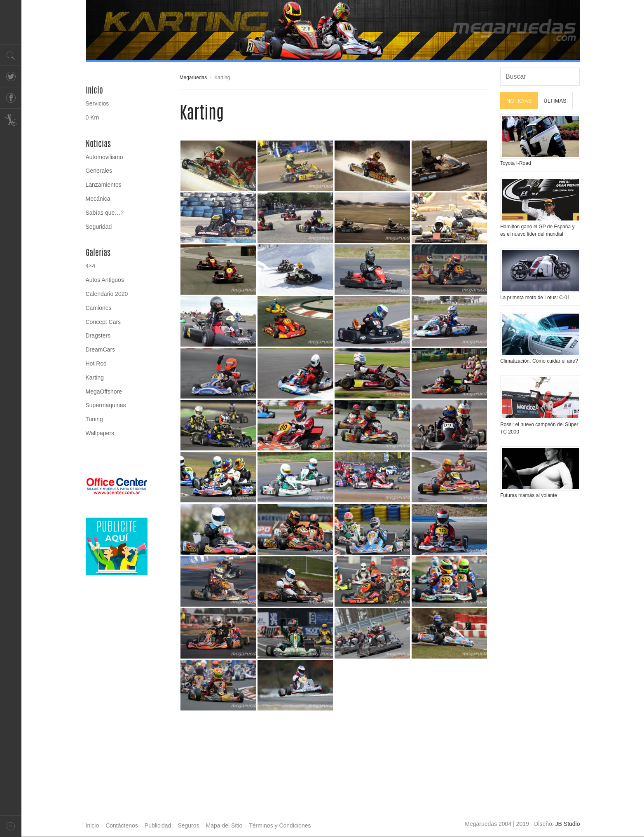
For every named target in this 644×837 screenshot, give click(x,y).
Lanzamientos (104, 185)
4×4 (91, 266)
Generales (99, 171)
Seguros (188, 825)
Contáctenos (122, 825)
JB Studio (568, 824)
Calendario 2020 (107, 294)
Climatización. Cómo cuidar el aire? (539, 361)
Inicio (94, 90)
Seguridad (99, 227)
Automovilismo (104, 157)
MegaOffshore (104, 392)
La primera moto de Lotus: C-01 (535, 298)
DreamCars (101, 349)
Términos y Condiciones (280, 825)
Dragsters (98, 335)
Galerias (98, 253)
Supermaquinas (106, 405)
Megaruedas (193, 77)
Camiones (99, 308)
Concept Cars (103, 322)
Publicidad (158, 825)
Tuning (94, 419)
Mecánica (98, 199)
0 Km (93, 117)
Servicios (97, 103)
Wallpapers (100, 433)
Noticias (98, 144)
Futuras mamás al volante (529, 495)
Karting (95, 377)
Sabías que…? (105, 213)
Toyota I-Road (516, 163)
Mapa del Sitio (224, 825)
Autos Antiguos (105, 280)
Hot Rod (96, 363)
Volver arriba (11, 826)
